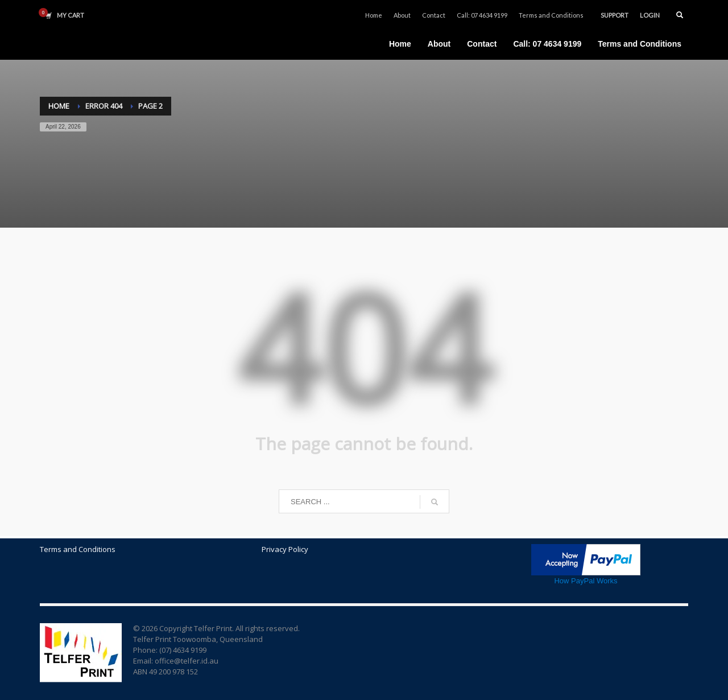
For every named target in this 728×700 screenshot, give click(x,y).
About (402, 15)
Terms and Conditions (551, 15)
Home (374, 15)
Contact (434, 15)
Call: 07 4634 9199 (482, 15)
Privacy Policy (285, 549)
